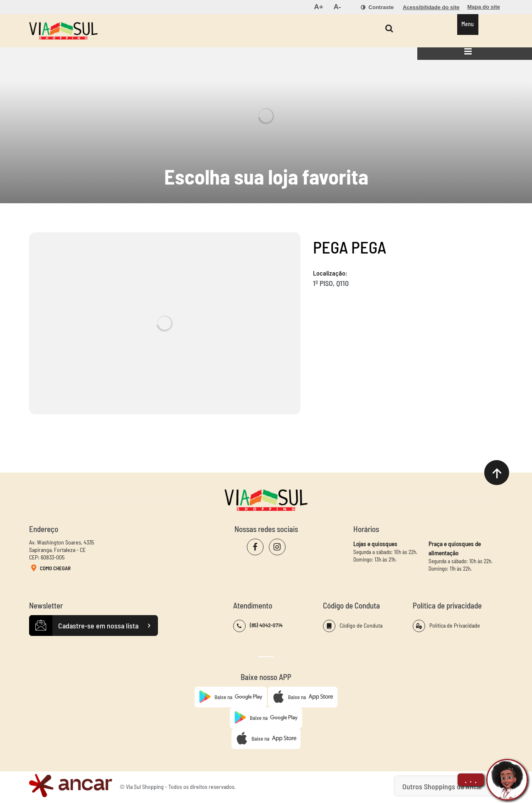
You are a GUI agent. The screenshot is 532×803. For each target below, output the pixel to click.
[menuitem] (318, 7)
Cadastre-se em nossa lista (94, 626)
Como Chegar (50, 569)
